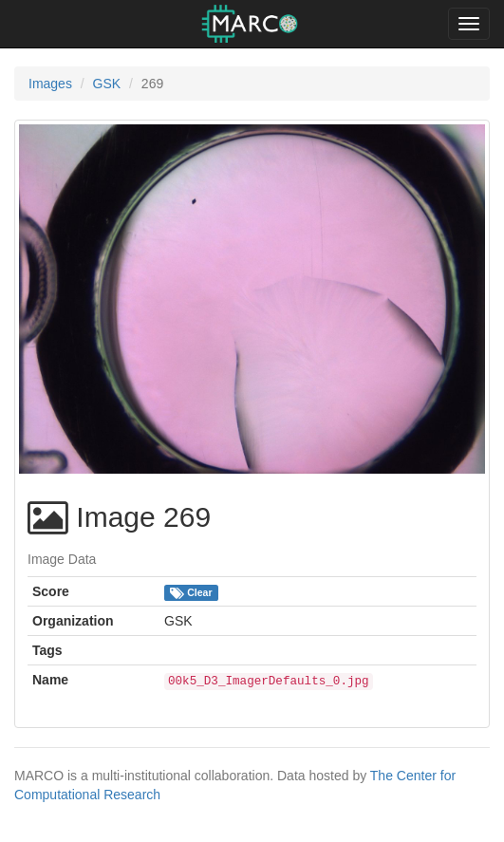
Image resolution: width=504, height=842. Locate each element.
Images (50, 84)
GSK (107, 84)
